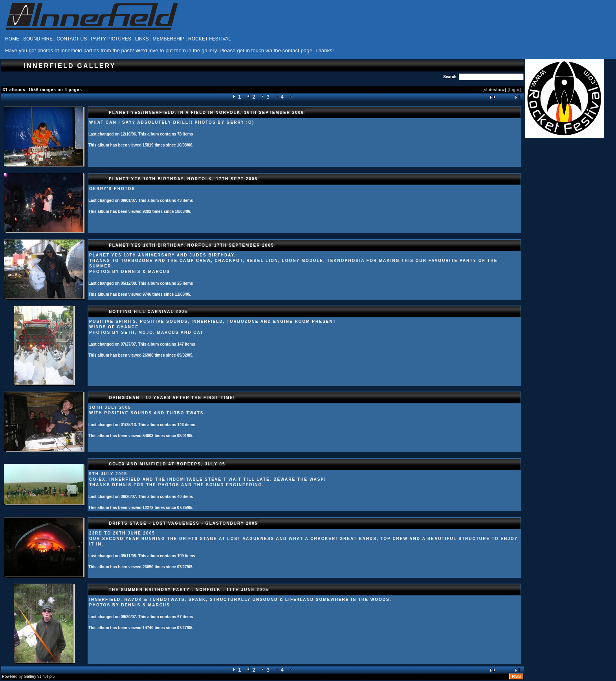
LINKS (142, 39)
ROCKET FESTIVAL (209, 39)
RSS (517, 676)
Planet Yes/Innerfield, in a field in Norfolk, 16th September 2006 (206, 113)
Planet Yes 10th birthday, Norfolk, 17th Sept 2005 (183, 179)
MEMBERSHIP (169, 39)
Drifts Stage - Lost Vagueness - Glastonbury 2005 (183, 523)
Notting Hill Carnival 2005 (148, 312)
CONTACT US (72, 39)
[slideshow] (494, 90)
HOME (12, 39)
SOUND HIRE (38, 39)
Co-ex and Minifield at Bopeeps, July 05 (167, 464)
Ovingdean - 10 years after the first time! (172, 398)
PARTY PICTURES (111, 39)
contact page (297, 50)
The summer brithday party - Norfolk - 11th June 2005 (189, 590)
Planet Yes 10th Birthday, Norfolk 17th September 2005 (192, 245)
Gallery (30, 676)
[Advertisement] (565, 256)
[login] (514, 90)
